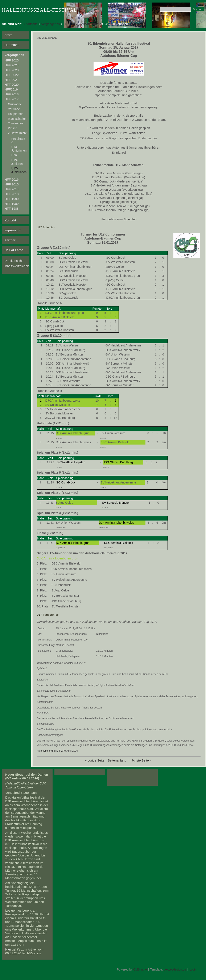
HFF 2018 (12, 94)
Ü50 (14, 155)
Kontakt (10, 220)
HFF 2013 (12, 194)
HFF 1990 (12, 199)
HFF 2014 (12, 189)
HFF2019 (11, 89)
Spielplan (130, 219)
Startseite (31, 24)
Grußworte (15, 104)
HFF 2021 (12, 80)
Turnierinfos (16, 123)
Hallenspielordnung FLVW (51, 751)
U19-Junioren (17, 162)
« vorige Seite (95, 760)
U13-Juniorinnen (19, 149)
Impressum (13, 230)
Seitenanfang (117, 760)
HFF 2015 (12, 184)
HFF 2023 (12, 70)
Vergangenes (50, 24)
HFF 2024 (12, 65)
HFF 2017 (71, 24)
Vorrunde (14, 109)
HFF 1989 (12, 204)
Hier (8, 949)
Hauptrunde (16, 114)
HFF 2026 (11, 45)
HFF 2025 (12, 60)
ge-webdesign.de (175, 969)
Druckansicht (14, 261)
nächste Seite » (141, 760)
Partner (10, 240)
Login (193, 969)
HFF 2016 (12, 179)
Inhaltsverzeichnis (17, 266)
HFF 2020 (12, 85)
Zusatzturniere (91, 24)
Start (8, 35)
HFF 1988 (12, 208)
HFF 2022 (12, 75)
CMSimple (140, 969)
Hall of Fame (14, 250)
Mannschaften (17, 119)
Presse (13, 128)
